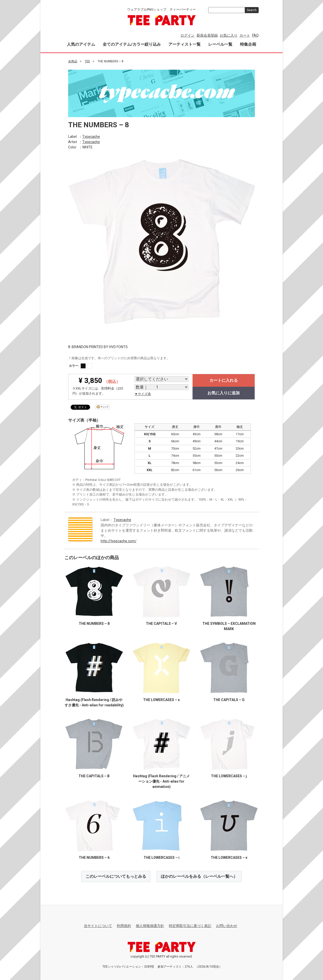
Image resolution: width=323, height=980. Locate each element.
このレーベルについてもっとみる (116, 876)
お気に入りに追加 (224, 393)
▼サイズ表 (143, 394)
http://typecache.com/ (119, 541)
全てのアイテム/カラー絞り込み (132, 44)
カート (245, 35)
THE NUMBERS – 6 (94, 857)
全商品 (73, 61)
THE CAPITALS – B (94, 776)
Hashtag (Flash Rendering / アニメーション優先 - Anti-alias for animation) (161, 781)
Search (252, 10)
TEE (87, 61)
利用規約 (124, 926)
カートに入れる (224, 380)
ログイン (187, 35)
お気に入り (229, 35)
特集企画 (248, 44)
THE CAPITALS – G (229, 700)
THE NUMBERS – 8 (94, 623)
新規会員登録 (207, 35)
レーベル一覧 (220, 44)
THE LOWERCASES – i (161, 857)
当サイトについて (98, 926)
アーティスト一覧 (184, 44)
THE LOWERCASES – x (161, 700)
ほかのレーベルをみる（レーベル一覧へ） (199, 876)
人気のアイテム (81, 44)
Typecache (91, 136)
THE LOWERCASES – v (229, 857)
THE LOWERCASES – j (229, 776)
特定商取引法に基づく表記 (190, 926)
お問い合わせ (227, 926)
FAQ (255, 35)
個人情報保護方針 (150, 926)
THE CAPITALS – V (161, 623)
